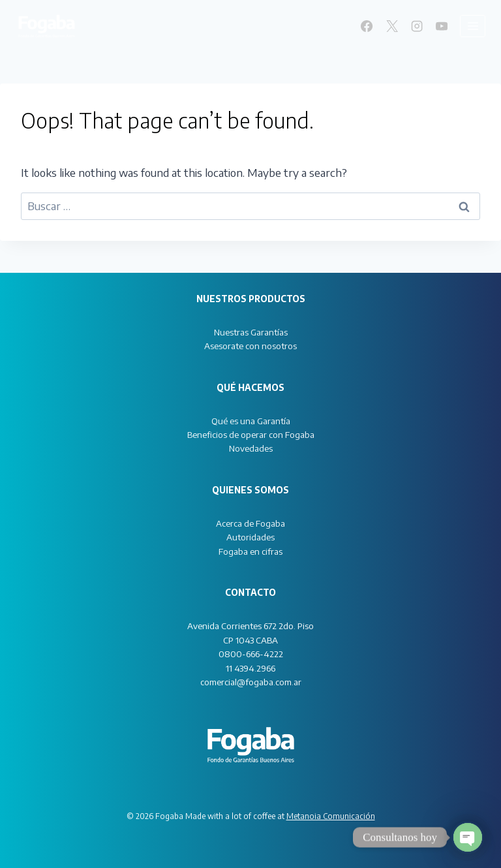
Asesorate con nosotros (250, 346)
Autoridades (250, 537)
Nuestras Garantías (251, 332)
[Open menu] (473, 26)
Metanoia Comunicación (331, 816)
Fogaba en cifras (250, 551)
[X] (391, 26)
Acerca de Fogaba (250, 523)
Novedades (251, 448)
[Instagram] (417, 26)
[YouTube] (442, 26)
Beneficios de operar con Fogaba (251, 434)
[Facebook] (367, 26)
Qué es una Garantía (251, 421)
